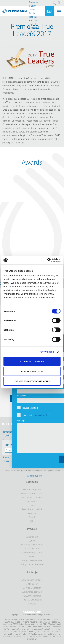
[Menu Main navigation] (59, 12)
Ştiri (32, 521)
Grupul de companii (32, 498)
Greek (32, 10)
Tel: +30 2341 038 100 (32, 476)
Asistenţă (32, 572)
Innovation (32, 502)
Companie (32, 482)
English (33, 6)
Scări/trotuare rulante (32, 545)
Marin (32, 557)
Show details (47, 352)
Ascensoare (32, 537)
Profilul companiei (32, 490)
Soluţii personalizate (32, 561)
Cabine (32, 541)
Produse (32, 529)
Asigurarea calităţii (32, 592)
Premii (32, 517)
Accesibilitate (32, 549)
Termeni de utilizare (12, 471)
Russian (33, 21)
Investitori (32, 513)
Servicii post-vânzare (32, 580)
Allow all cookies (32, 361)
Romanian (34, 2)
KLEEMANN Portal (32, 596)
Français (33, 17)
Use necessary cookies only (32, 381)
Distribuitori (32, 584)
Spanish (33, 28)
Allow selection (32, 371)
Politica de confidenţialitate (34, 471)
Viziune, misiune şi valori (32, 494)
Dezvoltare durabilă (32, 510)
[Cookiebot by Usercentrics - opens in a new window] (47, 260)
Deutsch (33, 13)
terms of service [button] (42, 415)
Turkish (33, 24)
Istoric (32, 506)
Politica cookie (54, 471)
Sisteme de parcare (32, 553)
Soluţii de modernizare (32, 565)
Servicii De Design (32, 588)
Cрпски (33, 32)
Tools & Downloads (32, 600)
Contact (32, 604)
